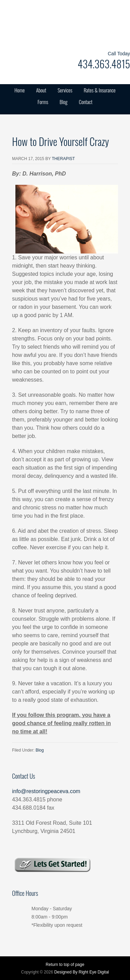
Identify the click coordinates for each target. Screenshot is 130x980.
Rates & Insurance (100, 90)
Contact (86, 102)
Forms (43, 102)
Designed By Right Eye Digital (81, 972)
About (41, 90)
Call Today (119, 54)
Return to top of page (65, 965)
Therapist (63, 159)
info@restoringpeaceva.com (46, 791)
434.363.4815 (104, 64)
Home (19, 90)
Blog (63, 102)
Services (65, 90)
